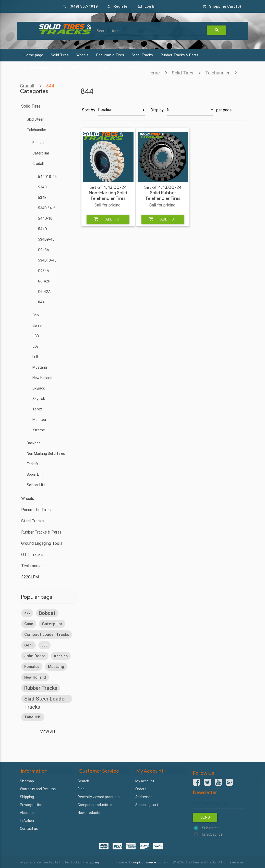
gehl (28, 645)
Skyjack (39, 388)
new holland (35, 677)
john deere (35, 656)
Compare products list (96, 804)
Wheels (82, 55)
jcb (44, 645)
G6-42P (44, 281)
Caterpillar (41, 153)
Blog (81, 788)
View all (48, 731)
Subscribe (210, 828)
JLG (35, 346)
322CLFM (30, 577)
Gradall (38, 164)
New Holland (42, 378)
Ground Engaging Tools (42, 543)
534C (42, 187)
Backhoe (34, 443)
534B (42, 198)
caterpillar (52, 624)
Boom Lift (35, 474)
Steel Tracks (142, 55)
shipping (93, 862)
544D (43, 229)
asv (27, 613)
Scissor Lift (36, 485)
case (29, 623)
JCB (36, 336)
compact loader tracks (47, 634)
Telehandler (217, 73)
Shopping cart (147, 804)
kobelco (61, 656)
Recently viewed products (99, 796)
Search (83, 780)
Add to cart (107, 219)
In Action (27, 820)
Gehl (36, 315)
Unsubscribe (212, 834)
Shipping (27, 796)
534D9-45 (46, 239)
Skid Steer (35, 119)
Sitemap (27, 780)
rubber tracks (41, 688)
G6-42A (44, 292)
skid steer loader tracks (45, 699)
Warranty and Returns (38, 788)
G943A (44, 250)
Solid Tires (60, 55)
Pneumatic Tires (110, 55)
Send (205, 817)
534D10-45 (47, 260)
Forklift (33, 464)
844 (41, 302)
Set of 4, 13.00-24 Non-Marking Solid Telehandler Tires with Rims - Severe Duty (108, 198)
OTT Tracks (32, 554)
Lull (35, 357)
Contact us (29, 828)
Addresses (144, 796)
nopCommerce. (145, 862)
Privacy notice (31, 804)
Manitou (39, 420)
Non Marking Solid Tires (46, 454)
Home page (33, 55)
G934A (44, 271)
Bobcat (38, 143)
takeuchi (33, 717)
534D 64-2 (47, 208)
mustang (56, 666)
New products (89, 812)
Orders (141, 788)
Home (154, 73)
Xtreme (39, 430)
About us (27, 812)
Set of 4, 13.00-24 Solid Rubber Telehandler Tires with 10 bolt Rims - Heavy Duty (163, 198)
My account (145, 780)
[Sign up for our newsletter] (219, 803)
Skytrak (39, 399)
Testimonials (33, 566)
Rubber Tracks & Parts (179, 55)
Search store (108, 31)
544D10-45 (47, 177)
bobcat (47, 613)
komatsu (32, 666)
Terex (37, 409)
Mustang (40, 367)
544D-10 (45, 218)
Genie (37, 326)
